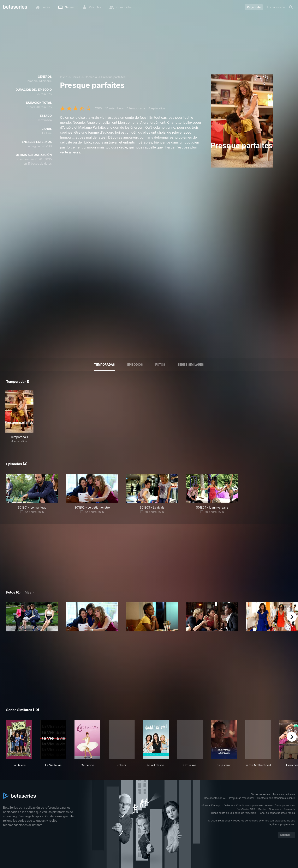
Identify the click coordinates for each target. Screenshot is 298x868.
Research (289, 809)
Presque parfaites (113, 77)
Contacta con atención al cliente (276, 798)
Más (28, 592)
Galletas (229, 805)
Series (76, 77)
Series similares (191, 365)
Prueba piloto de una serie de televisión (233, 813)
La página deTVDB (39, 146)
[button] (32, 617)
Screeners (275, 809)
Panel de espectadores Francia (277, 813)
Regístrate (254, 7)
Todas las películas (284, 794)
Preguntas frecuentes (242, 798)
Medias (262, 809)
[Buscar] (291, 7)
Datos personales (285, 805)
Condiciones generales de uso (254, 805)
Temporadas (104, 365)
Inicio (64, 77)
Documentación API (216, 798)
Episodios (135, 365)
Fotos (160, 365)
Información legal (211, 805)
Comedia (91, 77)
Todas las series (260, 794)
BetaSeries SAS (246, 809)
